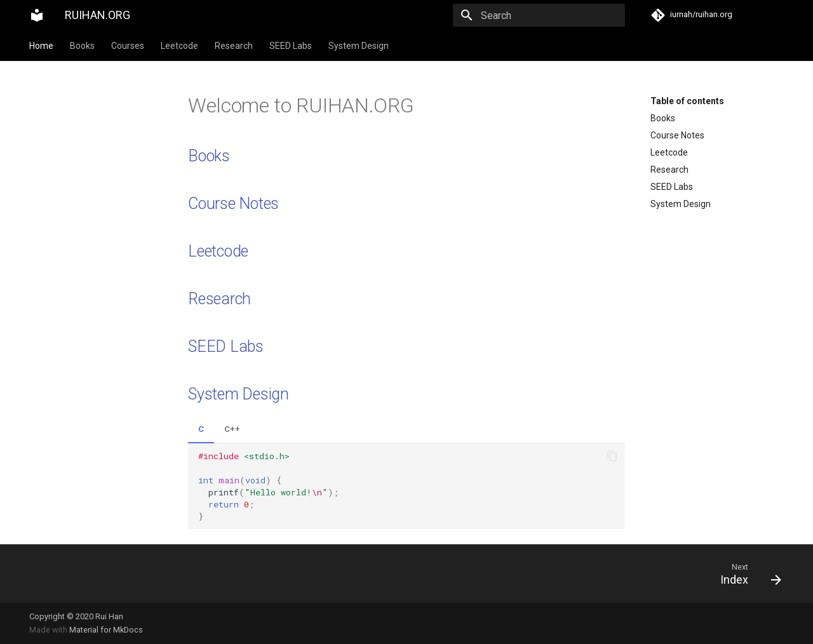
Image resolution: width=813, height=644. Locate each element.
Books (82, 46)
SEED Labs (291, 46)
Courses (128, 46)
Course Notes (677, 135)
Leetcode (179, 46)
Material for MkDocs (106, 630)
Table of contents (687, 101)
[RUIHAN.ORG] (37, 15)
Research (234, 46)
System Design (359, 46)
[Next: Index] (599, 574)
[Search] (551, 15)
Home (41, 46)
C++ (232, 429)
